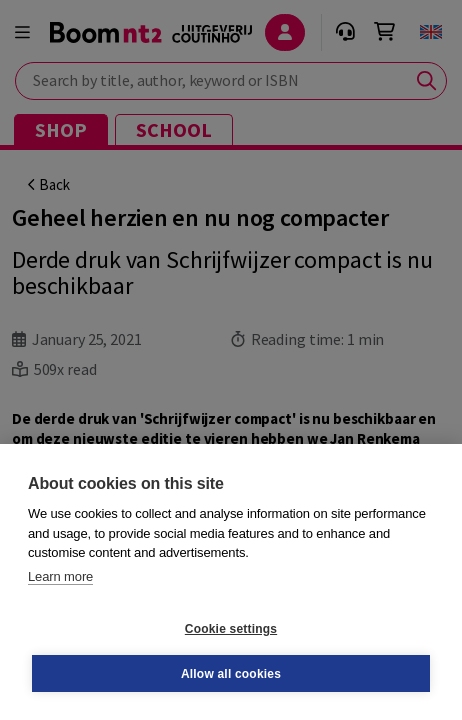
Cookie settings (231, 629)
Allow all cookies (231, 674)
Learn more (60, 576)
